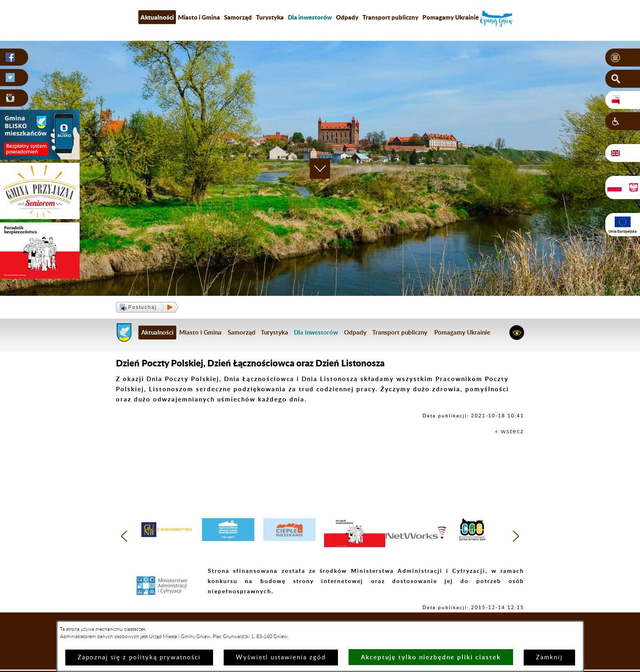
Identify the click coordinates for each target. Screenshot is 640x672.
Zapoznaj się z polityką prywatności (139, 658)
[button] (623, 58)
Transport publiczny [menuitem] (390, 17)
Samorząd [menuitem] (238, 17)
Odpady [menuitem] (347, 17)
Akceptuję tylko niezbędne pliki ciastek (431, 657)
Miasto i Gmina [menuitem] (199, 17)
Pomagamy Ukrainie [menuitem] (451, 17)
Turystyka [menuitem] (270, 17)
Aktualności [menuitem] (157, 17)
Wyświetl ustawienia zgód (281, 658)
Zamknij (549, 658)
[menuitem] (310, 17)
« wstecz (510, 431)
